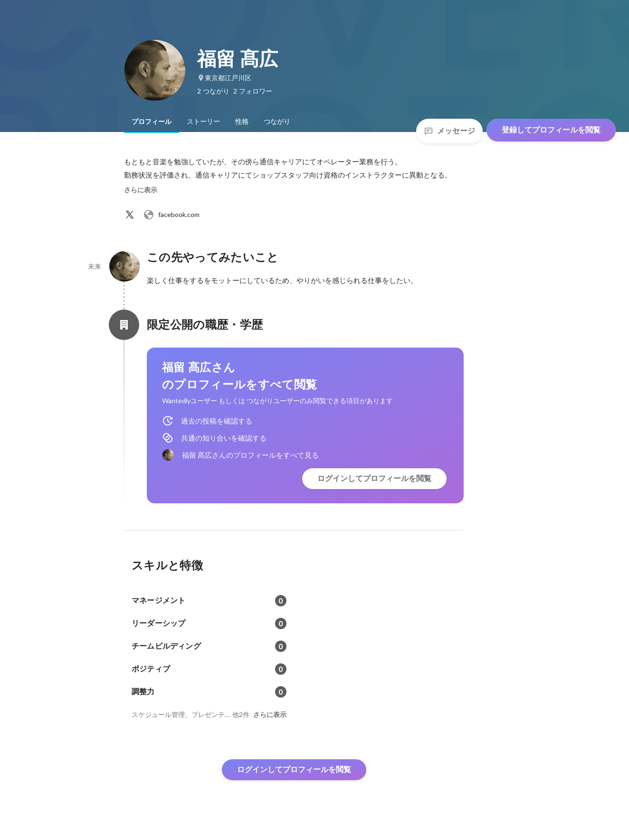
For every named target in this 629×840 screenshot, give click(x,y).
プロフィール (152, 122)
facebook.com (171, 215)
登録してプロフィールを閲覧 (551, 130)
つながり (277, 122)
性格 (242, 122)
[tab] (152, 122)
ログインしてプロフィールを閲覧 (374, 478)
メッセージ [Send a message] (449, 131)
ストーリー (203, 122)
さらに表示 (141, 190)
